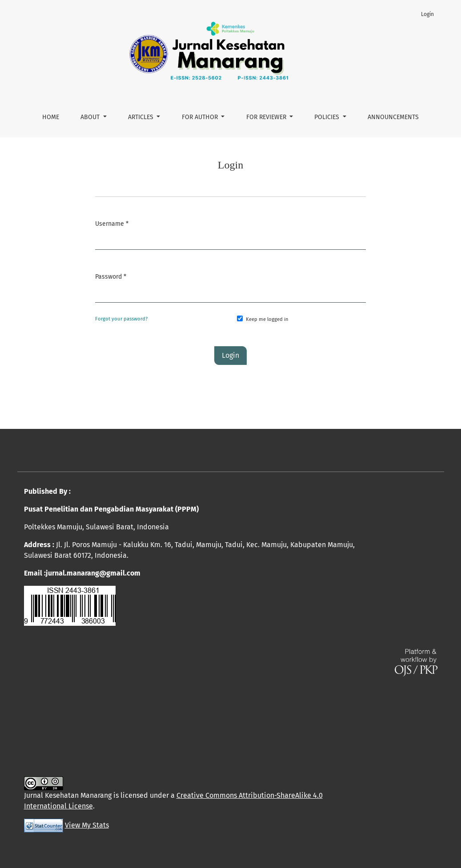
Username (112, 223)
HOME (51, 117)
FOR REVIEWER (267, 117)
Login (427, 14)
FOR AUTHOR (201, 117)
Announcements (393, 117)
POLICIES (328, 117)
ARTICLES (142, 117)
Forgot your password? (121, 319)
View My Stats (87, 825)
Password (111, 276)
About (91, 117)
